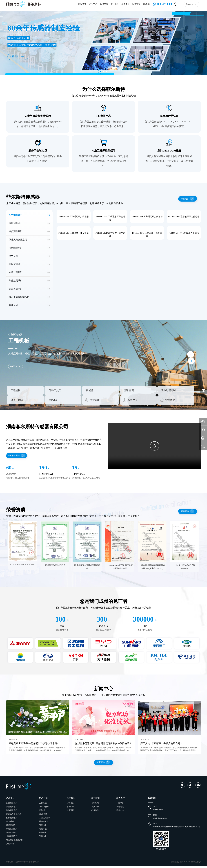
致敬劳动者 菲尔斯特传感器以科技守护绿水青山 (34, 745)
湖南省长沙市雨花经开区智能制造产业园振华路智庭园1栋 (177, 829)
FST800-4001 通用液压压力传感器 (184, 217)
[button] (99, 71)
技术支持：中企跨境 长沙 (190, 864)
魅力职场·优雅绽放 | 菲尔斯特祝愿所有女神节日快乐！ (103, 745)
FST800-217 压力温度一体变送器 (74, 233)
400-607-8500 (162, 5)
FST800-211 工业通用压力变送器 (74, 217)
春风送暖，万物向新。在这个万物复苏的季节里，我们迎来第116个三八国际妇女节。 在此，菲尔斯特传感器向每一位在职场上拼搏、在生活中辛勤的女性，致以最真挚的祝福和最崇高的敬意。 (103, 752)
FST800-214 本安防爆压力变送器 (184, 233)
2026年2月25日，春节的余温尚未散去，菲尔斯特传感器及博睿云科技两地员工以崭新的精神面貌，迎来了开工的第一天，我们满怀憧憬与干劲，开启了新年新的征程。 (169, 752)
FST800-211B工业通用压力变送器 (147, 217)
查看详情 (16, 366)
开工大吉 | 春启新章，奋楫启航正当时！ (162, 745)
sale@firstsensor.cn (160, 820)
